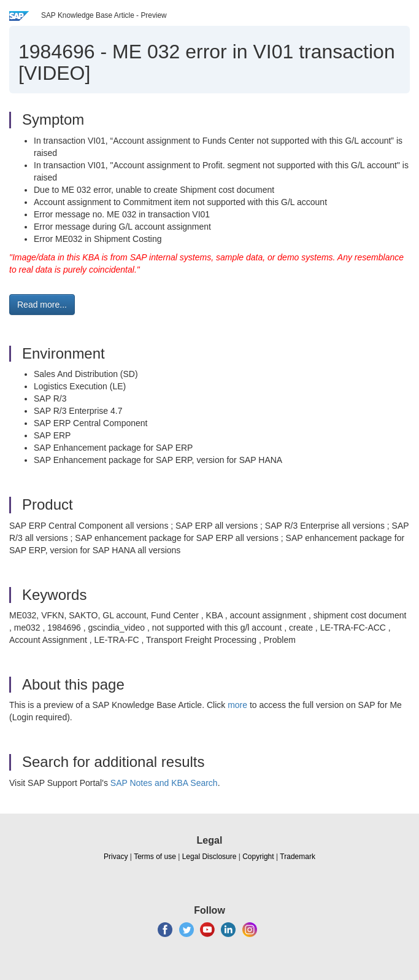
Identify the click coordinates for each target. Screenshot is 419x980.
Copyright (258, 857)
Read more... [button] (42, 305)
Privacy (116, 857)
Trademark (298, 857)
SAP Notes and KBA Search (164, 783)
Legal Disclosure (209, 857)
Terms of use (155, 857)
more (237, 705)
